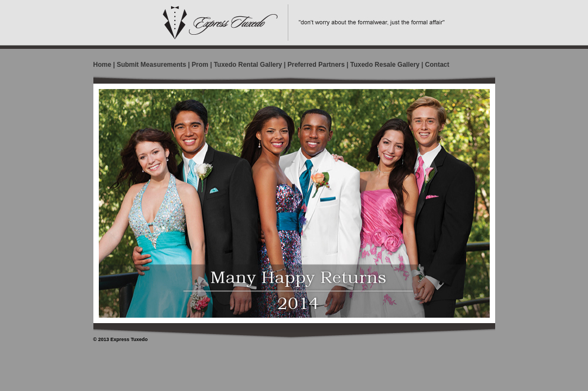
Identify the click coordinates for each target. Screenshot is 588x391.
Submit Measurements (151, 65)
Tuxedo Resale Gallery (385, 65)
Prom (200, 65)
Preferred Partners (316, 65)
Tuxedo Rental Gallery (248, 65)
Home (102, 65)
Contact (437, 65)
